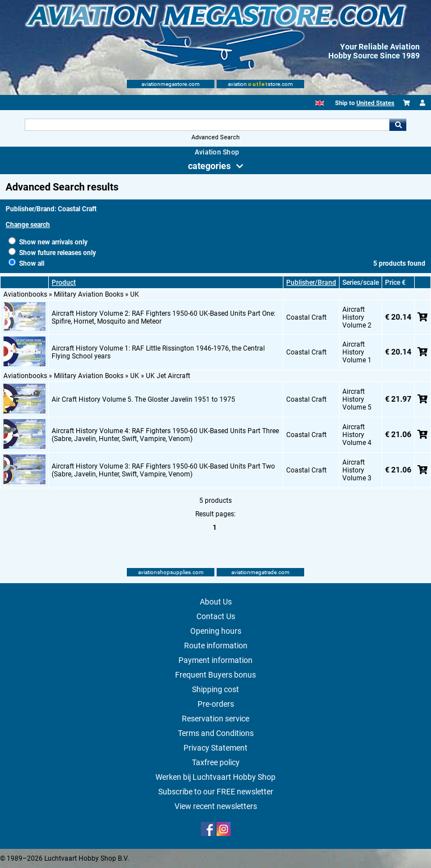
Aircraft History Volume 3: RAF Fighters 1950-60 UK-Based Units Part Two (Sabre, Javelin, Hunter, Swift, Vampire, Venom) (163, 470)
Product (64, 283)
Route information (216, 646)
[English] (320, 103)
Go (398, 125)
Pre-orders (216, 704)
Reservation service (215, 719)
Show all (26, 263)
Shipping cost (215, 689)
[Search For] (207, 125)
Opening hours (216, 631)
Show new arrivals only (48, 242)
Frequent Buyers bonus (215, 675)
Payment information (215, 660)
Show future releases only (52, 253)
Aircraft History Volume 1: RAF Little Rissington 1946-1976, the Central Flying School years (158, 352)
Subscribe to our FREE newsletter (216, 792)
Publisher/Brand (311, 283)
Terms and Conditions (216, 733)
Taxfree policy (216, 762)
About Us (216, 602)
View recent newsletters (216, 806)
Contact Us (216, 616)
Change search (28, 225)
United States (375, 103)
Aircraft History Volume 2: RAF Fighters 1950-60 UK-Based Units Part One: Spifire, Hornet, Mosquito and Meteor (164, 317)
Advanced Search (215, 137)
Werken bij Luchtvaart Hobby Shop (215, 777)
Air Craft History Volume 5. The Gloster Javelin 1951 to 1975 (143, 399)
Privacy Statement (215, 748)
